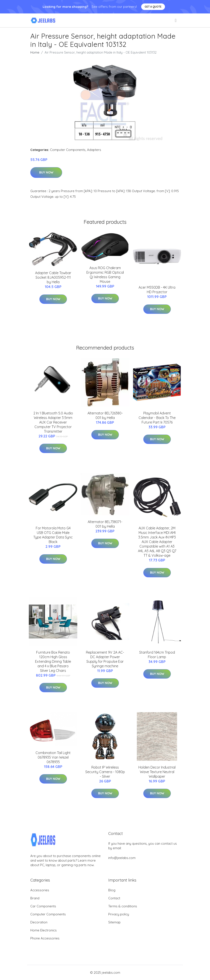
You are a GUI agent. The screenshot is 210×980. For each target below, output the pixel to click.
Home (35, 52)
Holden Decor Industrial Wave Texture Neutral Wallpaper (157, 772)
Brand (35, 898)
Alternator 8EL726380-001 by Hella (105, 415)
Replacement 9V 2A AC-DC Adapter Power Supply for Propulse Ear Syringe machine (105, 659)
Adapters (94, 150)
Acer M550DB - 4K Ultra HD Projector (157, 290)
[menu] (176, 20)
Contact (114, 898)
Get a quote (153, 7)
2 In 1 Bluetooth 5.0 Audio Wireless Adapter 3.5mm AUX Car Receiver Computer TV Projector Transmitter (53, 422)
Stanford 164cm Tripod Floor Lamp (157, 655)
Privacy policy (119, 914)
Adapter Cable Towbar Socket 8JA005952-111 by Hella (53, 277)
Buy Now (46, 172)
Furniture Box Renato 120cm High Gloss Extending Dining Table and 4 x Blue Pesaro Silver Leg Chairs (53, 661)
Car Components (43, 906)
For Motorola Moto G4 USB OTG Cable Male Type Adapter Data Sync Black (53, 535)
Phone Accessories (45, 938)
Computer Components (68, 150)
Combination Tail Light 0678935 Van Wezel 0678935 (53, 757)
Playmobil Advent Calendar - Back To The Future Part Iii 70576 (157, 418)
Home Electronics (44, 930)
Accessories (40, 890)
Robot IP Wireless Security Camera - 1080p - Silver (105, 772)
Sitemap (114, 922)
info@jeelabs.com (122, 858)
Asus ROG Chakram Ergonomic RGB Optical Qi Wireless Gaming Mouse (105, 275)
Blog (112, 890)
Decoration (39, 922)
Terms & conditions (123, 906)
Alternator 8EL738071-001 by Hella (105, 524)
